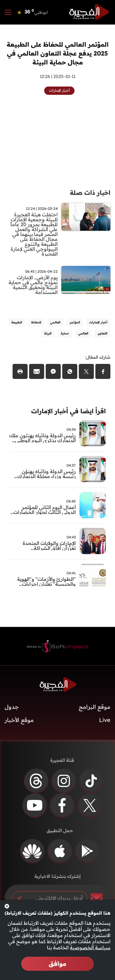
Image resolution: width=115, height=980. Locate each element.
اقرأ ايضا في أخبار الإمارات (69, 411)
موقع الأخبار (19, 720)
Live (105, 720)
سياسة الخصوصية (90, 947)
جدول (12, 707)
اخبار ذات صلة (90, 193)
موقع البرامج (95, 707)
